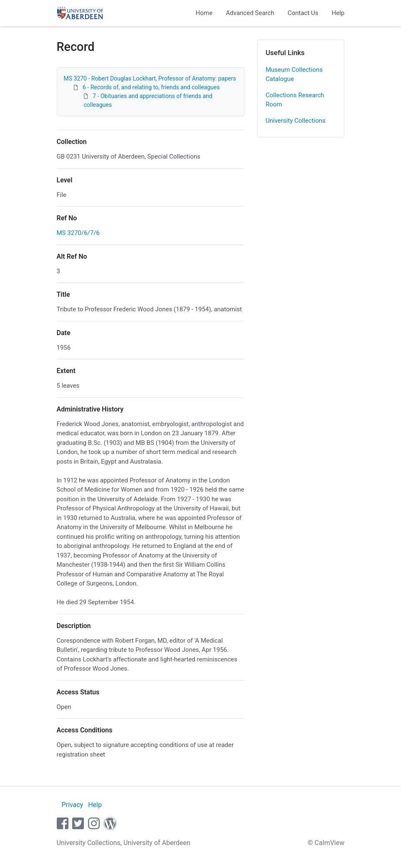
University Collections (296, 121)
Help (338, 13)
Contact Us (303, 13)
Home (204, 13)
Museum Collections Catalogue (294, 74)
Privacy (72, 805)
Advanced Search (250, 13)
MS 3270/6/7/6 (78, 233)
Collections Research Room (295, 100)
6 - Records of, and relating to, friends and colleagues (151, 87)
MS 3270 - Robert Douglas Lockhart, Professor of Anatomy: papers (150, 78)
